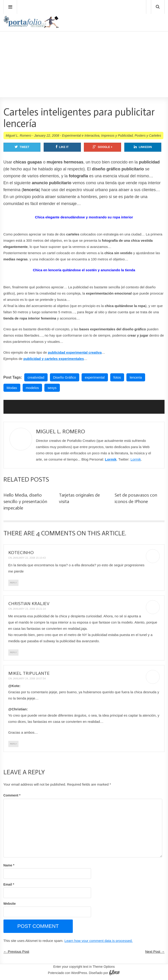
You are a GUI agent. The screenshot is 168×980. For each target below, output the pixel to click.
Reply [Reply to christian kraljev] (14, 652)
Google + (102, 147)
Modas (12, 388)
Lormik (111, 459)
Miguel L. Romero (19, 136)
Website (10, 904)
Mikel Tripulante (29, 673)
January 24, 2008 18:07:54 (29, 678)
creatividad (36, 377)
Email (9, 884)
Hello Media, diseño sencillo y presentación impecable (25, 501)
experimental (95, 377)
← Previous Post (16, 951)
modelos (32, 388)
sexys (52, 388)
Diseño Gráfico (65, 377)
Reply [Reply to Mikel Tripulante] (14, 744)
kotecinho (21, 552)
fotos (117, 377)
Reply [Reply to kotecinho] (14, 583)
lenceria (136, 377)
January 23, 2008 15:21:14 (29, 609)
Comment (12, 795)
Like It (62, 147)
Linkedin (143, 147)
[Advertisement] (84, 51)
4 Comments (56, 533)
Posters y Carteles (148, 136)
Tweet (22, 147)
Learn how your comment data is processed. (99, 941)
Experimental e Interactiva (81, 136)
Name (9, 865)
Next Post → (155, 951)
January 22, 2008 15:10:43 (29, 558)
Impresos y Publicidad (117, 136)
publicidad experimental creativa (75, 352)
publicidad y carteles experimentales (54, 359)
